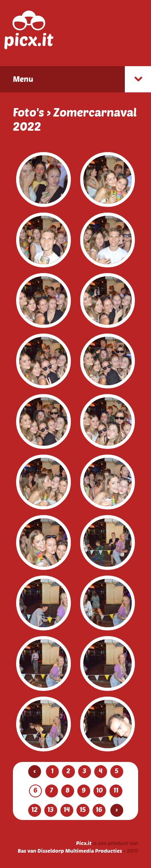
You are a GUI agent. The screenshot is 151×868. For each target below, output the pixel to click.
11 (116, 790)
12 (34, 810)
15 (83, 810)
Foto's (29, 112)
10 (100, 790)
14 (67, 810)
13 (51, 810)
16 (99, 810)
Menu (23, 79)
